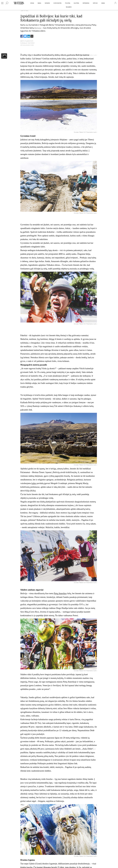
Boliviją (38, 28)
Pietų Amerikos (60, 593)
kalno (34, 483)
